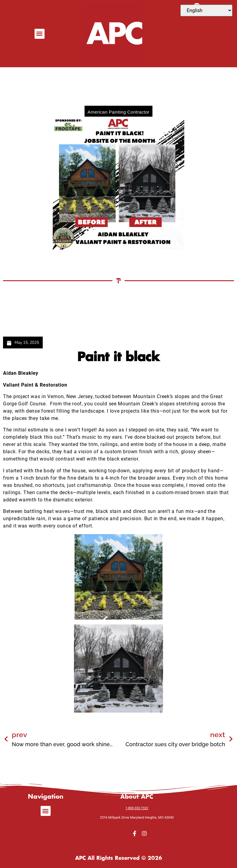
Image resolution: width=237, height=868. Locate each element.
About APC (137, 796)
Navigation (46, 796)
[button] (40, 34)
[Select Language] (206, 10)
